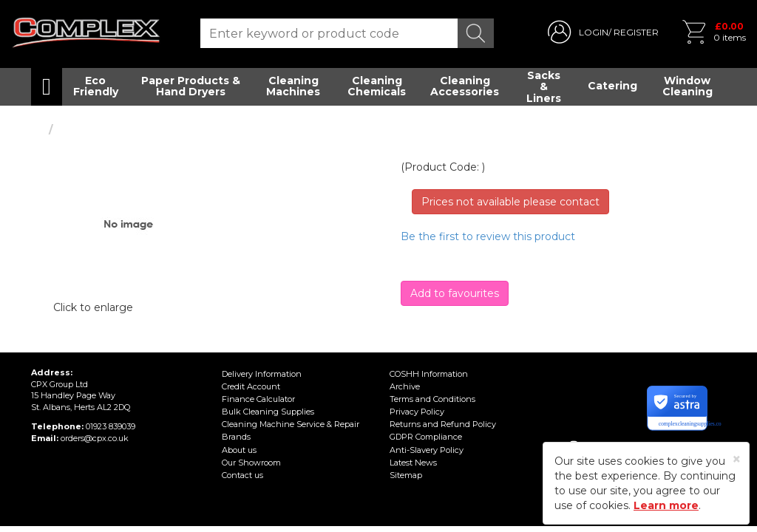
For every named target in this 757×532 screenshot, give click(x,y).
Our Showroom (251, 463)
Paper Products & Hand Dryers (191, 86)
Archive (405, 386)
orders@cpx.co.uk (95, 438)
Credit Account (251, 386)
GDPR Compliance (426, 437)
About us (239, 450)
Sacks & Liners (544, 87)
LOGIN (594, 32)
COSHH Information (429, 374)
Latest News (413, 463)
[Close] (737, 459)
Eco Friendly (96, 86)
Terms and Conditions (432, 399)
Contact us (242, 475)
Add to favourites (455, 293)
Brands (236, 437)
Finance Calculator (258, 399)
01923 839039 (111, 426)
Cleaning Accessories (465, 86)
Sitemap (406, 475)
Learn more (666, 505)
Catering (612, 86)
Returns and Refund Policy (443, 424)
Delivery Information (262, 374)
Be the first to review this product (488, 236)
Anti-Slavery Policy (427, 450)
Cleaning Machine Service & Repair (291, 424)
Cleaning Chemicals (377, 86)
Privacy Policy (417, 412)
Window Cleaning (688, 86)
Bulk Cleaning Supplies (268, 412)
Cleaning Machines (293, 86)
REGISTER (636, 32)
